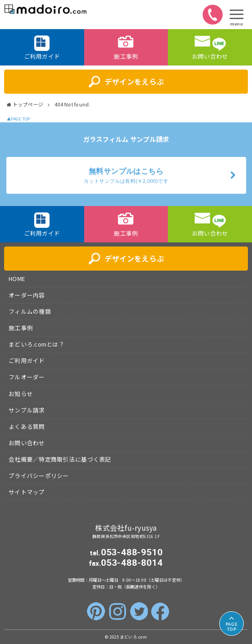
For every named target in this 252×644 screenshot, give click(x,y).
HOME (17, 279)
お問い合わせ (27, 443)
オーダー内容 (27, 295)
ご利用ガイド (27, 360)
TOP (232, 627)
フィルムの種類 (30, 311)
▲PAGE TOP (18, 119)
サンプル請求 (27, 410)
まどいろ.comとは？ (37, 344)
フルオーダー (27, 377)
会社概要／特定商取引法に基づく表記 (60, 459)
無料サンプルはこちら (126, 176)
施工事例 (21, 328)
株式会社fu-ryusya (126, 528)
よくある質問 (27, 426)
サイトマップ (27, 492)
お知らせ (21, 394)
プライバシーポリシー (39, 475)
